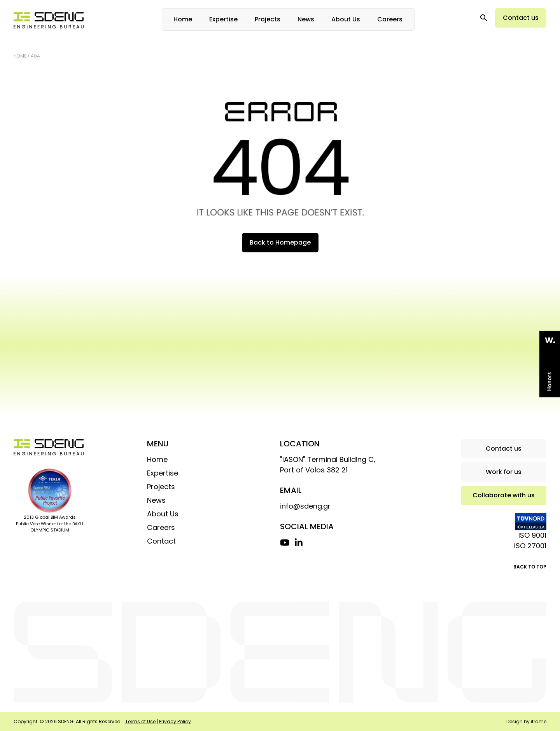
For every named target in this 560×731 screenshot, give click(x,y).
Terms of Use (140, 721)
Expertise (223, 19)
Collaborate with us (504, 495)
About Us (346, 19)
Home (183, 19)
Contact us (521, 18)
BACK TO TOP (530, 567)
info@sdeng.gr (305, 506)
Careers (390, 19)
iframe (539, 721)
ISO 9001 (532, 535)
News (306, 19)
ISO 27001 (530, 546)
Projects (268, 19)
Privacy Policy (175, 721)
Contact (161, 541)
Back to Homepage (280, 242)
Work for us (504, 472)
